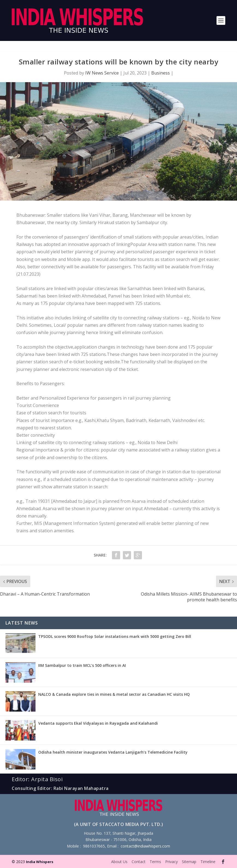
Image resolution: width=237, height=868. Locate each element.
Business (161, 73)
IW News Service (102, 73)
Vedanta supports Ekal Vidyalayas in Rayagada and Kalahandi (98, 723)
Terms (155, 862)
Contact (139, 862)
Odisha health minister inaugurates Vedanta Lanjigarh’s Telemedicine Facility (113, 752)
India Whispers (40, 862)
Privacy (171, 862)
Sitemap (189, 862)
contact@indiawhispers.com (145, 846)
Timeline (208, 862)
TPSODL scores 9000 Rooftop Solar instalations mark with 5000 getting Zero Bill (115, 636)
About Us (119, 862)
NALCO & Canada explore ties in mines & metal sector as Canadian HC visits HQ (114, 694)
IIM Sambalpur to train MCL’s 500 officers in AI (82, 665)
